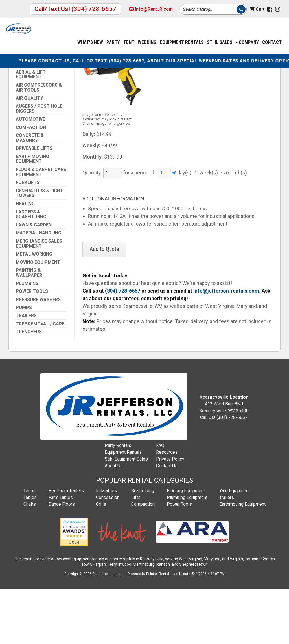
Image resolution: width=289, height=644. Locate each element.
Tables (30, 552)
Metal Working (34, 309)
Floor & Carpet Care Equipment (41, 227)
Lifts (136, 552)
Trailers (26, 370)
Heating (25, 258)
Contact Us (167, 520)
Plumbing (27, 338)
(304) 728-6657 (31, 80)
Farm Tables (61, 552)
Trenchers (29, 386)
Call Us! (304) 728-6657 (224, 472)
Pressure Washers (38, 354)
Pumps (24, 362)
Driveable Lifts (34, 203)
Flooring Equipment (186, 545)
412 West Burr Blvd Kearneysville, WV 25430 (224, 458)
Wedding (147, 35)
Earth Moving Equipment (32, 214)
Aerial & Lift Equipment (31, 129)
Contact (272, 35)
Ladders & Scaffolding (31, 269)
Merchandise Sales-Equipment (40, 298)
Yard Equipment (235, 545)
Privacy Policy (170, 514)
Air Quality (29, 153)
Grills (101, 559)
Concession (108, 552)
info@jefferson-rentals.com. (227, 345)
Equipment (182, 35)
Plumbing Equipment (187, 552)
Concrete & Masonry (30, 192)
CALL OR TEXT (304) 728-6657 (127, 59)
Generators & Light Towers (40, 248)
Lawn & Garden (34, 280)
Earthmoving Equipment (242, 559)
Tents (29, 545)
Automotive (30, 174)
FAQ (160, 500)
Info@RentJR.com (151, 9)
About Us (114, 520)
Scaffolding (143, 545)
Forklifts (28, 237)
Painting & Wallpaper (29, 327)
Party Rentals (118, 500)
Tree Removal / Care (40, 379)
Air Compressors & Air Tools (39, 142)
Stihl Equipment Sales (126, 514)
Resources (167, 507)
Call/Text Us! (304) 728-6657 (75, 9)
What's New (90, 35)
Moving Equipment (38, 317)
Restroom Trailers (66, 545)
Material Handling (39, 288)
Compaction (31, 182)
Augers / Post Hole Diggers (39, 163)
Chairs (30, 559)
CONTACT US (73, 59)
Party (113, 35)
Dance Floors (62, 559)
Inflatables (106, 545)
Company (247, 35)
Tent (129, 35)
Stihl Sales (220, 35)
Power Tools (32, 346)
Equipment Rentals (123, 507)
